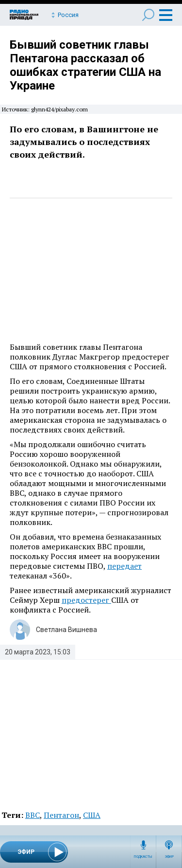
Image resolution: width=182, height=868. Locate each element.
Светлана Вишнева (66, 630)
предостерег (86, 600)
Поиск (148, 15)
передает (124, 566)
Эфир (169, 857)
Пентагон (61, 815)
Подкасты (143, 857)
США (92, 815)
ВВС (33, 815)
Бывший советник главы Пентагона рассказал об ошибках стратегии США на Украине (85, 65)
